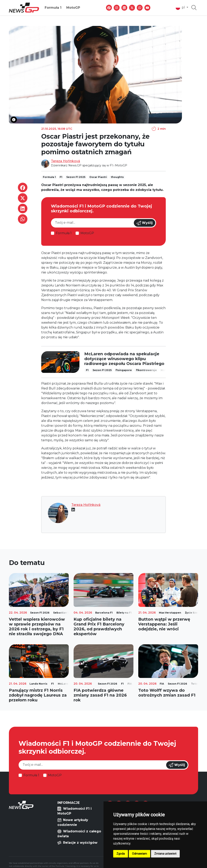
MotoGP (73, 8)
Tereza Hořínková (65, 161)
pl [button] (181, 8)
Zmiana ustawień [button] (165, 854)
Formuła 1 (53, 8)
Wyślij (145, 223)
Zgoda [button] (121, 854)
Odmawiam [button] (139, 854)
